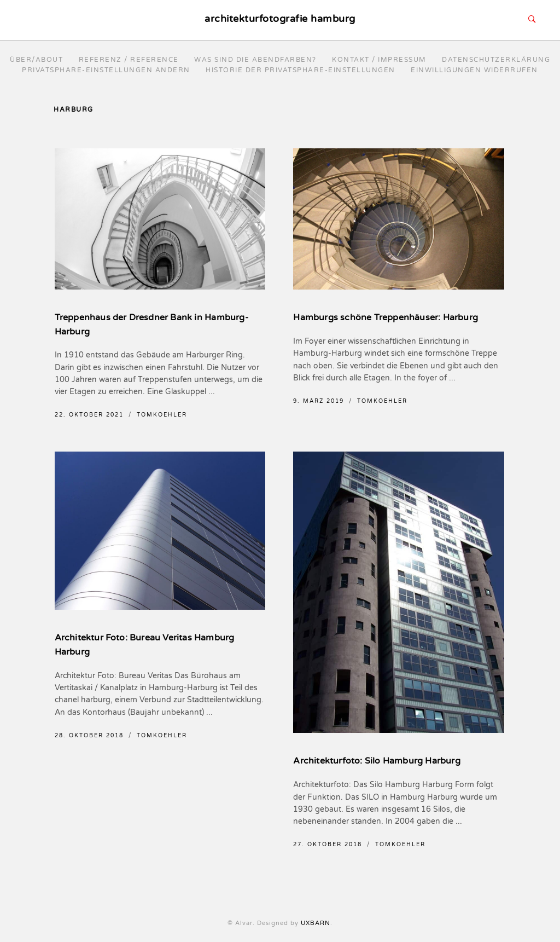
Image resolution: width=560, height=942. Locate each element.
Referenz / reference (129, 60)
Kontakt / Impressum (379, 60)
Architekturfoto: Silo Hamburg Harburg (377, 761)
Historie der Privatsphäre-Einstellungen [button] (301, 70)
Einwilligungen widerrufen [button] (474, 70)
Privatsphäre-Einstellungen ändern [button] (106, 70)
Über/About (36, 60)
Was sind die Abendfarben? (255, 60)
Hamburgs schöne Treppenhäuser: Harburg (386, 317)
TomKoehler (162, 415)
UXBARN (316, 923)
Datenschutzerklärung (496, 60)
